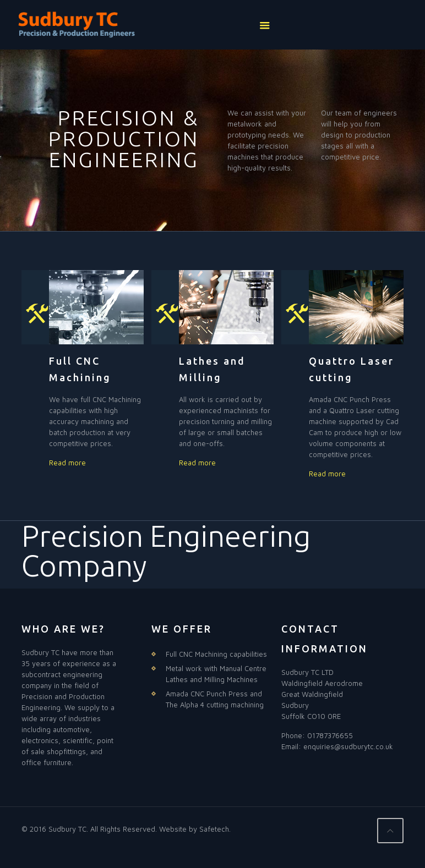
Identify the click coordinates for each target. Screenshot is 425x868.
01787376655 (330, 735)
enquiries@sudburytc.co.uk (348, 746)
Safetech (214, 829)
